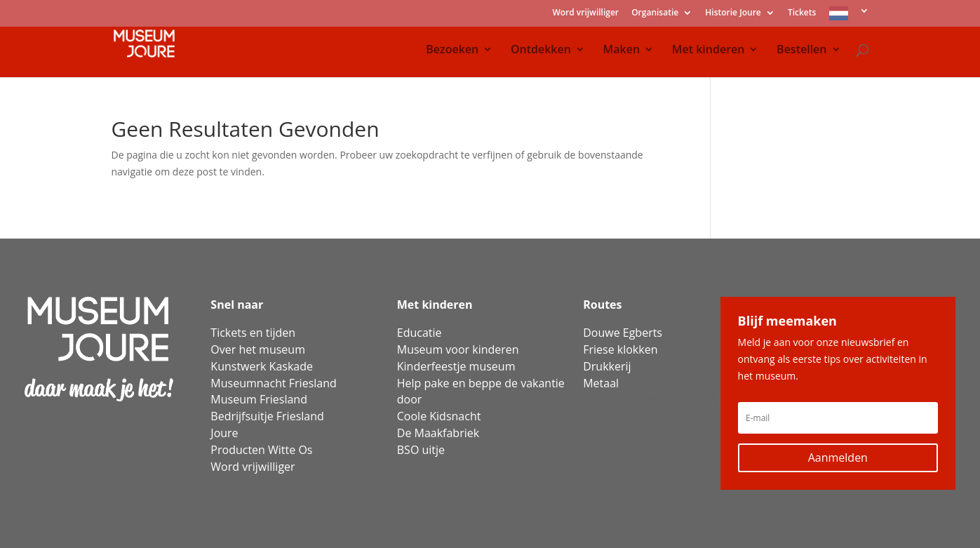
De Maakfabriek (438, 433)
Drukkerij (607, 366)
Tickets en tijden (253, 333)
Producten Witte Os (261, 450)
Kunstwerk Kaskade (262, 366)
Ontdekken (541, 51)
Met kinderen (709, 51)
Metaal (601, 383)
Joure (224, 433)
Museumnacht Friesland (273, 383)
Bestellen (801, 51)
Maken (622, 51)
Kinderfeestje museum (456, 366)
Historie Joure (733, 13)
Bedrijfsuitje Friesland (267, 416)
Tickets (802, 13)
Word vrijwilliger (585, 13)
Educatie (419, 333)
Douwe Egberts (623, 333)
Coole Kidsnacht (439, 416)
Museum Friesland (259, 399)
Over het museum (258, 349)
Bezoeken (452, 51)
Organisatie (655, 13)
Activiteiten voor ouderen (649, 399)
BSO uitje (421, 450)
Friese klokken (620, 349)
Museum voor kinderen (458, 349)
